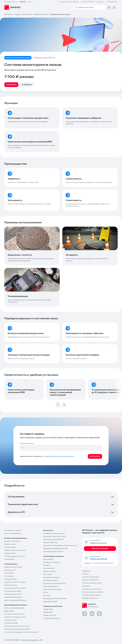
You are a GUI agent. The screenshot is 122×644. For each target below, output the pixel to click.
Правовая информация (90, 598)
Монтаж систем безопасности (15, 614)
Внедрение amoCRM (50, 602)
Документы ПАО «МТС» (90, 580)
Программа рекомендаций (91, 595)
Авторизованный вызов (51, 577)
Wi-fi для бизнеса (10, 547)
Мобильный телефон (27, 443)
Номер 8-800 (9, 573)
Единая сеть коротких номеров (15, 582)
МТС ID (46, 593)
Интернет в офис (10, 544)
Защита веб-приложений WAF (53, 540)
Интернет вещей (10, 553)
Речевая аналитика (50, 571)
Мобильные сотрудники (51, 562)
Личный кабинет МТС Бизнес (104, 563)
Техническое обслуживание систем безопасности (60, 546)
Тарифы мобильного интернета (15, 550)
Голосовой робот (49, 568)
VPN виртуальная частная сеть (15, 556)
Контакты (85, 574)
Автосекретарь (48, 559)
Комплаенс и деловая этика (92, 589)
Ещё (31, 2)
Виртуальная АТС (10, 570)
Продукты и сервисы (41, 14)
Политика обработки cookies (92, 583)
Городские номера (11, 585)
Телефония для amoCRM (13, 594)
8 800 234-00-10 (93, 2)
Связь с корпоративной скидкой (15, 600)
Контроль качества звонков (53, 589)
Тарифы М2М (48, 612)
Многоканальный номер (13, 591)
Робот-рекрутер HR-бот (51, 586)
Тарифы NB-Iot (48, 609)
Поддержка (88, 563)
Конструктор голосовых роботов (55, 583)
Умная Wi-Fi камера (11, 623)
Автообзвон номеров (51, 580)
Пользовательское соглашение (93, 592)
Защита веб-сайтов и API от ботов (55, 537)
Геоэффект (47, 565)
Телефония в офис (11, 579)
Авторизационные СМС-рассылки (55, 599)
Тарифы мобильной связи (13, 567)
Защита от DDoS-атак (51, 543)
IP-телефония (9, 576)
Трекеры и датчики (50, 615)
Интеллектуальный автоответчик (15, 588)
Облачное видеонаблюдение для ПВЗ (17, 629)
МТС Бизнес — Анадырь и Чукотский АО (18, 14)
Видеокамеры (9, 611)
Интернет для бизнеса (12, 541)
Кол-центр (47, 596)
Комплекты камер (10, 620)
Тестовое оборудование (51, 618)
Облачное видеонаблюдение (14, 608)
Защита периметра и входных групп (17, 626)
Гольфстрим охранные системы (15, 617)
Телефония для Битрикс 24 (13, 597)
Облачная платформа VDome (53, 552)
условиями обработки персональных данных (59, 456)
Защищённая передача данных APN (55, 549)
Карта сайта (86, 586)
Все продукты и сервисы (13, 530)
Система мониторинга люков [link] (60, 14)
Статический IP (9, 559)
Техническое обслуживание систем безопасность (21, 632)
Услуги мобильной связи (13, 533)
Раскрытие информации (91, 577)
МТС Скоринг (48, 574)
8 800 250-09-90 (99, 559)
